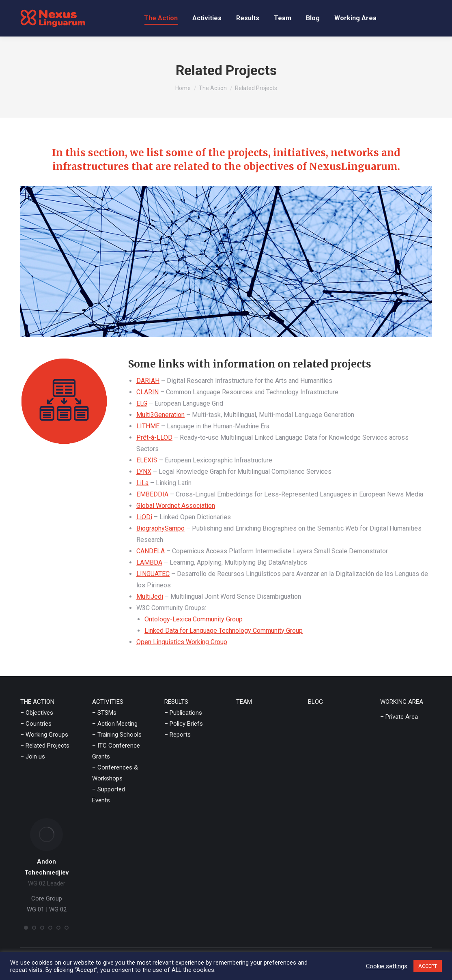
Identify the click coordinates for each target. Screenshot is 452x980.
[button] (26, 928)
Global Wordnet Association (176, 506)
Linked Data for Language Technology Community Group (224, 631)
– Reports (178, 735)
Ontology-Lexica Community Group (194, 619)
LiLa (142, 483)
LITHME (148, 426)
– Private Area (399, 717)
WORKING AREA (402, 702)
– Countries (36, 724)
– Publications (183, 713)
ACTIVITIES (108, 702)
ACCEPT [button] (428, 966)
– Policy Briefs (184, 724)
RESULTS (176, 702)
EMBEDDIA (152, 494)
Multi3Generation (160, 415)
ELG (142, 403)
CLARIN (147, 392)
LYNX (144, 472)
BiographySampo (160, 528)
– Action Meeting (115, 724)
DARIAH (148, 381)
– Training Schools (117, 735)
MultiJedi (150, 596)
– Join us (33, 756)
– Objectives (37, 713)
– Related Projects (45, 746)
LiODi (144, 517)
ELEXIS (147, 460)
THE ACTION (37, 702)
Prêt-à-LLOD (154, 437)
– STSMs (104, 713)
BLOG (315, 702)
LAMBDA (149, 562)
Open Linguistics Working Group (182, 642)
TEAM (244, 702)
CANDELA (151, 551)
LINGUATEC (153, 574)
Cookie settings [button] (387, 966)
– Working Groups (44, 735)
